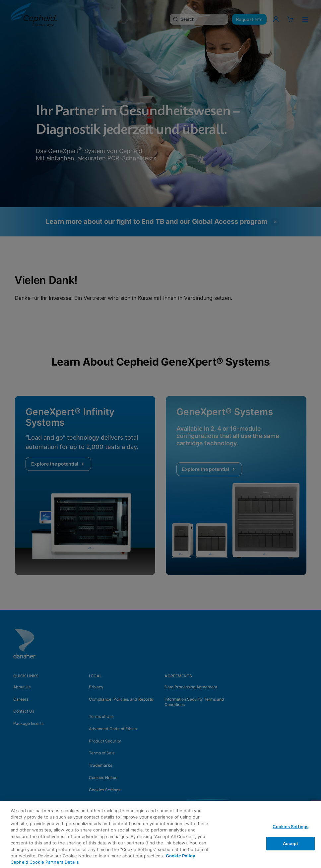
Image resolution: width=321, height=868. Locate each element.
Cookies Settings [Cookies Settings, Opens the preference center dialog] (290, 826)
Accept (291, 843)
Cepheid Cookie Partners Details (45, 862)
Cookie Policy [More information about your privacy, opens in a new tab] (181, 856)
